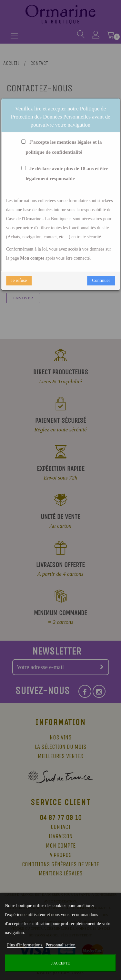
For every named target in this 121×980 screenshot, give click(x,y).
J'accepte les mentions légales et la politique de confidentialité (60, 147)
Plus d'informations (25, 945)
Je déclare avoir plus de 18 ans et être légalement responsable (64, 174)
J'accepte (60, 963)
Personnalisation (60, 945)
